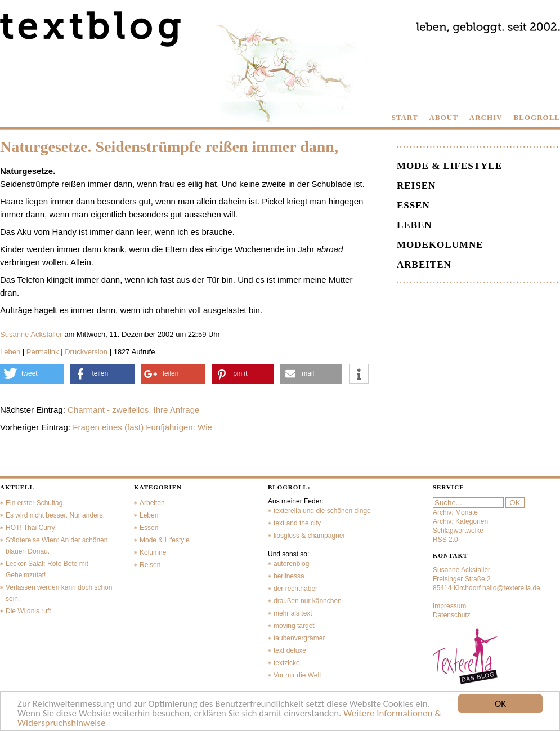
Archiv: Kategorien (460, 521)
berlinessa (289, 576)
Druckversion (86, 352)
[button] (32, 374)
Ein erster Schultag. (35, 503)
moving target (294, 626)
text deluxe (290, 650)
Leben (10, 352)
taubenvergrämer (299, 638)
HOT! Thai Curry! (31, 528)
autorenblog (291, 564)
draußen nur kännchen (308, 601)
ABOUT (444, 117)
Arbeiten (424, 264)
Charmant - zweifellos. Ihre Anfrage (133, 410)
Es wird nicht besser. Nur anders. (55, 515)
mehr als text (293, 613)
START (405, 117)
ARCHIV (486, 117)
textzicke (287, 663)
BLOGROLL (537, 117)
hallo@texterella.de (511, 588)
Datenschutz (452, 615)
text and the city (297, 523)
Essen (413, 205)
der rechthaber (295, 589)
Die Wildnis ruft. (29, 611)
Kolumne (153, 552)
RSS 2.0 (445, 540)
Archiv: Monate (455, 512)
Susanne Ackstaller (31, 334)
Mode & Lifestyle (449, 166)
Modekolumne (440, 245)
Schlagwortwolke (458, 531)
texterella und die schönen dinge (322, 511)
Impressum (449, 606)
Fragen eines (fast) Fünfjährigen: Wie (142, 427)
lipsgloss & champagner (309, 536)
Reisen (416, 186)
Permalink (43, 352)
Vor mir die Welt (297, 675)
